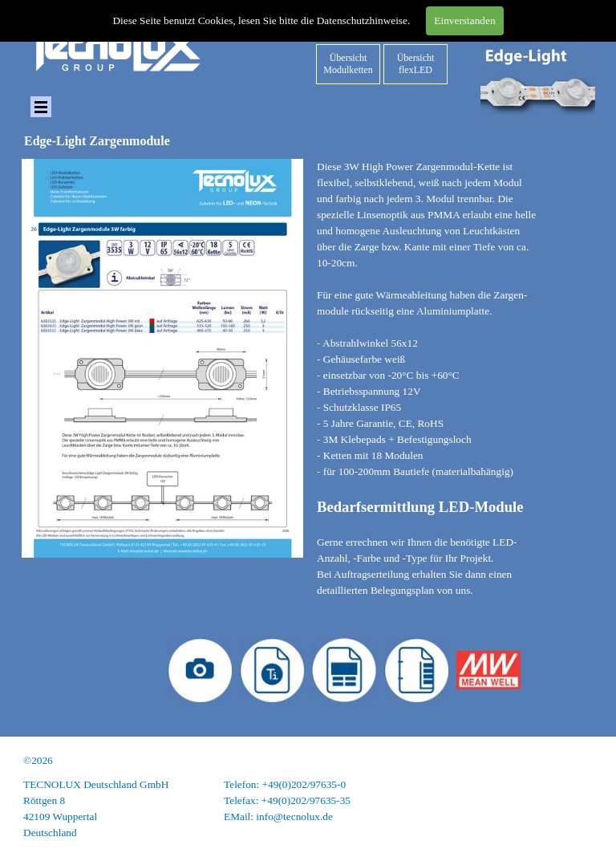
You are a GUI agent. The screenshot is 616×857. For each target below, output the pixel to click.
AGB (584, 816)
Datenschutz (569, 800)
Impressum (571, 784)
